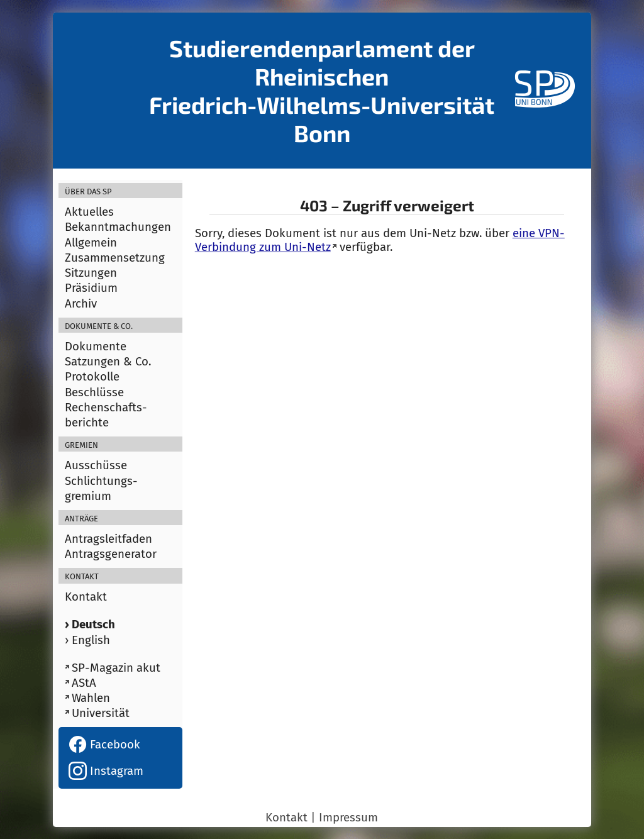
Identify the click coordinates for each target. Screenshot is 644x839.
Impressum (348, 818)
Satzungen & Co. (108, 362)
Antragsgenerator (111, 554)
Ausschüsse (96, 465)
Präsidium (91, 288)
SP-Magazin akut (116, 668)
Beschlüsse (94, 392)
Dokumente (96, 347)
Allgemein (91, 243)
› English (87, 640)
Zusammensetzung (115, 258)
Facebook (104, 745)
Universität (101, 713)
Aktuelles (89, 212)
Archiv (81, 304)
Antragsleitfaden (108, 539)
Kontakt (86, 597)
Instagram (106, 771)
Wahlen (91, 698)
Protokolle (92, 377)
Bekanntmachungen (118, 227)
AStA (84, 683)
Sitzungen (91, 273)
